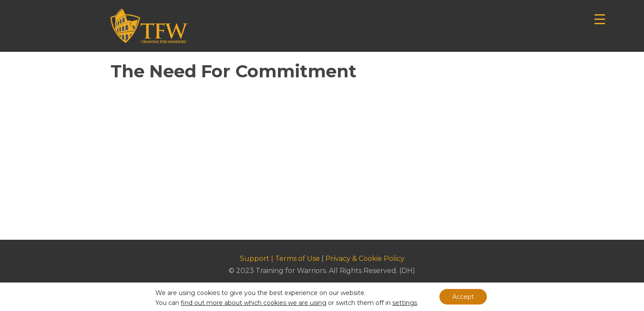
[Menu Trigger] (600, 18)
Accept (463, 297)
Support (255, 259)
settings (405, 303)
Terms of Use (297, 259)
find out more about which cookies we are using (254, 303)
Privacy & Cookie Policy (365, 259)
